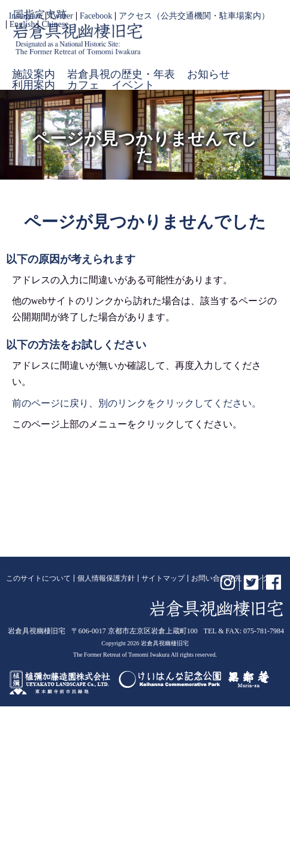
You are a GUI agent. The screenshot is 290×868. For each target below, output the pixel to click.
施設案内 (34, 74)
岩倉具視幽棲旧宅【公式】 (78, 32)
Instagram (26, 16)
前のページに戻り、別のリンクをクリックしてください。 (137, 403)
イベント (133, 85)
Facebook (96, 16)
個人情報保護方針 (106, 578)
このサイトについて (38, 578)
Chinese (55, 25)
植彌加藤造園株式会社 (61, 679)
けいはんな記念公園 (170, 679)
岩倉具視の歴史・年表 (121, 74)
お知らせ (209, 74)
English (22, 25)
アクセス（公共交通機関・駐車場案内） (194, 16)
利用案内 (34, 85)
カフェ (83, 85)
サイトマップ (163, 578)
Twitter (61, 16)
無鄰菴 (249, 679)
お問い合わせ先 (216, 578)
